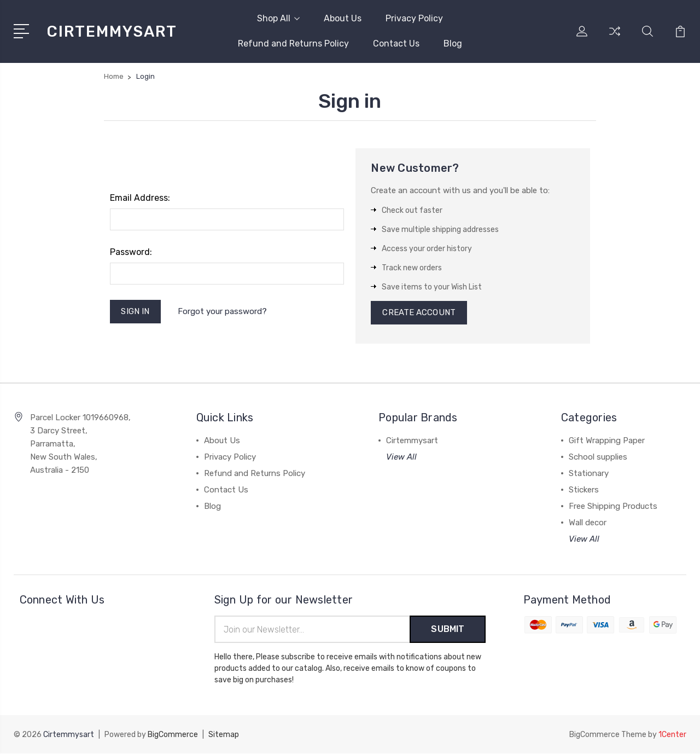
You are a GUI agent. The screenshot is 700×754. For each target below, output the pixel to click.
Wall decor (588, 523)
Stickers (584, 490)
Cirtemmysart (412, 441)
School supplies (598, 457)
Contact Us (396, 43)
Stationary (589, 474)
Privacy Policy (414, 18)
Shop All (278, 18)
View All (401, 457)
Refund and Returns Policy (293, 43)
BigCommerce (173, 735)
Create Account (419, 313)
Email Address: (140, 198)
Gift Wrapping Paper (607, 441)
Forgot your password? (222, 311)
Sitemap (224, 735)
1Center (672, 735)
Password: (131, 252)
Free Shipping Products (613, 507)
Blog (453, 43)
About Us (343, 18)
